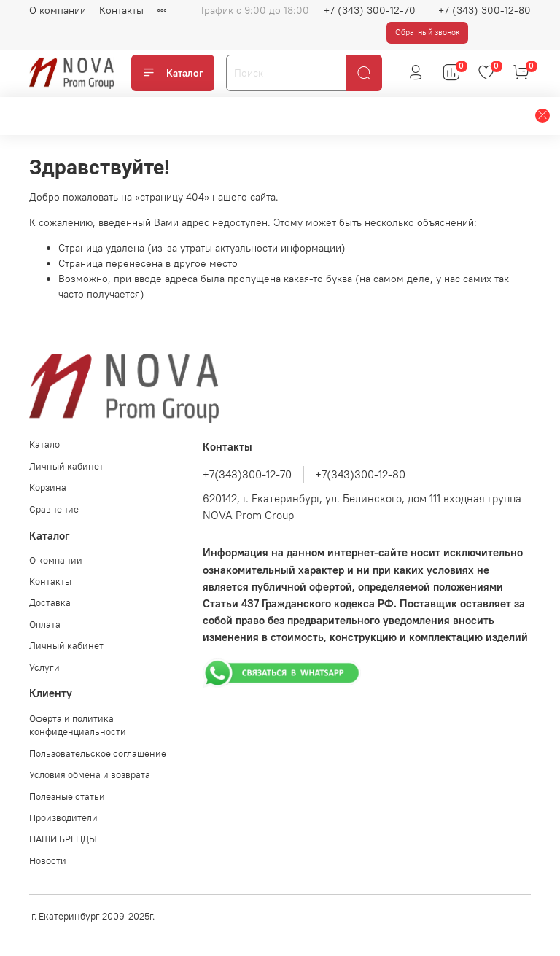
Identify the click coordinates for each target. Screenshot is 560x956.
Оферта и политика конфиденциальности (78, 726)
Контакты (121, 10)
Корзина (48, 487)
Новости (48, 861)
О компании (58, 10)
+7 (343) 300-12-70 (370, 10)
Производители (63, 818)
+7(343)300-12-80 (360, 474)
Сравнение (54, 509)
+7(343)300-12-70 (247, 474)
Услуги (44, 668)
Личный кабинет (66, 466)
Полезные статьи (67, 797)
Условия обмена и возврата (90, 775)
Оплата (45, 625)
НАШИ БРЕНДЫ (63, 839)
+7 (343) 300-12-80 (485, 10)
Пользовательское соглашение (98, 754)
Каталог (173, 73)
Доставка (50, 603)
